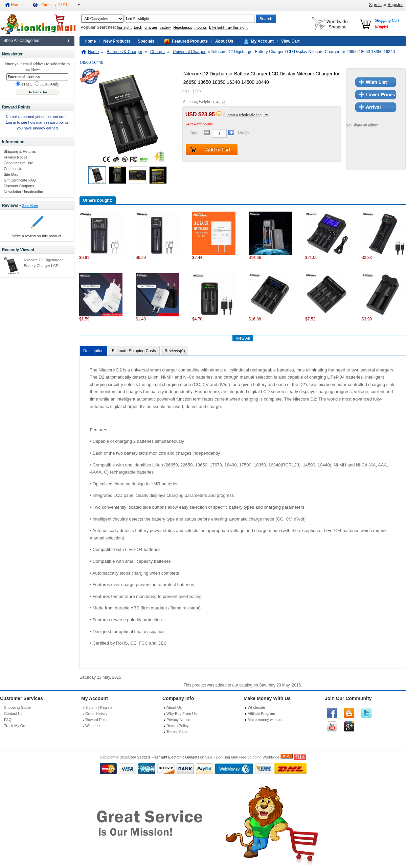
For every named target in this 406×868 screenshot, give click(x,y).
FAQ (8, 720)
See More (30, 206)
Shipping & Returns (20, 151)
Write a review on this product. (37, 236)
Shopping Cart (387, 23)
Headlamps (183, 27)
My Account (262, 41)
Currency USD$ (54, 5)
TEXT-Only (47, 84)
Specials (146, 41)
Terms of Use (177, 732)
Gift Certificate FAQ (20, 180)
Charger (157, 52)
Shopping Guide (17, 707)
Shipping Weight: (198, 102)
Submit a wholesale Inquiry (246, 115)
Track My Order (17, 726)
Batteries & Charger (124, 52)
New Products (117, 41)
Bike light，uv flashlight (228, 27)
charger (151, 27)
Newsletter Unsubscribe (23, 192)
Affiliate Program (261, 714)
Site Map (11, 174)
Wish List (93, 726)
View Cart (290, 41)
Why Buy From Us (182, 714)
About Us (224, 41)
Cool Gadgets (139, 757)
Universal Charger (189, 52)
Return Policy (177, 726)
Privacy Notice (16, 157)
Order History (96, 714)
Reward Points (97, 720)
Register (395, 5)
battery (165, 27)
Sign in (91, 707)
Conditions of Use (18, 163)
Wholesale (256, 707)
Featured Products (190, 41)
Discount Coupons (19, 186)
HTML (24, 84)
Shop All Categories (21, 41)
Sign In (375, 5)
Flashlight (159, 757)
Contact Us (13, 169)
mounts (201, 27)
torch (138, 27)
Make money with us (265, 720)
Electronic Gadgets (184, 757)
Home (16, 5)
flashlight (124, 27)
